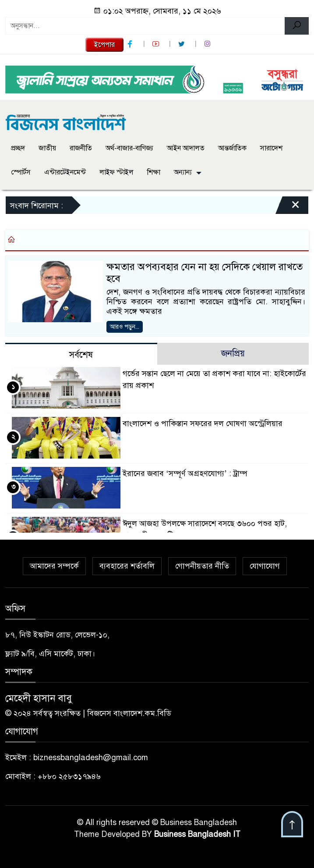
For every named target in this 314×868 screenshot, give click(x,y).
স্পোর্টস (21, 172)
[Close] (288, 207)
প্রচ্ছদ (18, 148)
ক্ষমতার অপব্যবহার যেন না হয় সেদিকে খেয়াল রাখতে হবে (205, 273)
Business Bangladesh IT (197, 834)
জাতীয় (47, 148)
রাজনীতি (81, 148)
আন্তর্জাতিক (232, 148)
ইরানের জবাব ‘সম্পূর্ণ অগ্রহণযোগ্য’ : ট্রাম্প (185, 473)
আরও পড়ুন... (125, 327)
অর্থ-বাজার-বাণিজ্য (129, 148)
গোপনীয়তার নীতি (202, 566)
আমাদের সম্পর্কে (54, 566)
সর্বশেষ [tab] (81, 355)
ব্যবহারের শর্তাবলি (127, 566)
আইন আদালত (186, 148)
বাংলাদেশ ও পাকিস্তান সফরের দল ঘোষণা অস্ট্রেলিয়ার (203, 423)
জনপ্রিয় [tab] (233, 354)
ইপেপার (104, 45)
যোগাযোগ (265, 566)
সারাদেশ (271, 148)
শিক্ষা (154, 172)
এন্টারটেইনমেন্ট (65, 172)
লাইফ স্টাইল (116, 172)
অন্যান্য (183, 172)
